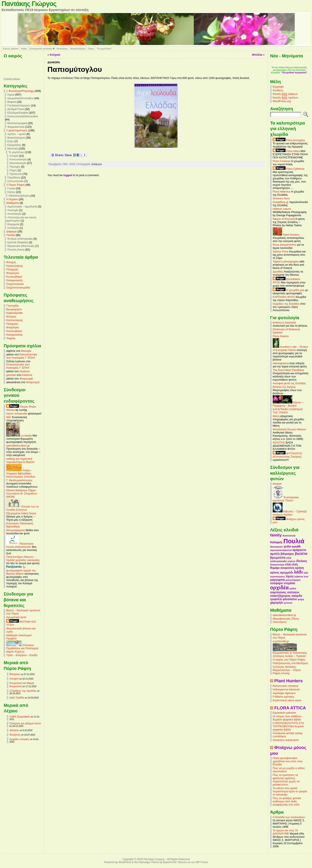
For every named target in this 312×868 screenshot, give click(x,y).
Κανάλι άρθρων (285, 94)
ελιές (295, 564)
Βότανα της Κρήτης (284, 387)
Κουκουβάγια (14, 277)
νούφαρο (277, 583)
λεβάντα (299, 577)
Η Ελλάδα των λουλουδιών (289, 817)
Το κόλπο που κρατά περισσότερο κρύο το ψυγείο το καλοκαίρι (290, 791)
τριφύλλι (276, 599)
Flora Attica (286, 151)
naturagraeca (281, 363)
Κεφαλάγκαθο (15, 313)
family (276, 535)
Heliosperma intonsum (286, 689)
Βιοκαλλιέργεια (78, 49)
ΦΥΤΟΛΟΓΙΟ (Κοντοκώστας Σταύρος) (287, 455)
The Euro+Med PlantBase (288, 370)
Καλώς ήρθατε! (11, 49)
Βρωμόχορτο (14, 309)
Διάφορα (11, 231)
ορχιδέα (279, 588)
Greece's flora (281, 198)
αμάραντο (299, 550)
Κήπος (11, 192)
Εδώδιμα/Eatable (18, 113)
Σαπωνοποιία (15, 181)
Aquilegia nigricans (284, 693)
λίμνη (290, 576)
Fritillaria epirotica (283, 697)
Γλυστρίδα (12, 306)
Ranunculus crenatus (286, 686)
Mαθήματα (12, 203)
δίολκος (302, 561)
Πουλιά (294, 541)
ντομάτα (289, 583)
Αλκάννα (24, 371)
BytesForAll (170, 862)
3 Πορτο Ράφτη (15, 185)
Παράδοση (14, 178)
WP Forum (202, 862)
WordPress (125, 862)
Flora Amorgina (289, 140)
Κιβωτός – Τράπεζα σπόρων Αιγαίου (290, 513)
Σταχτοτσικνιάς (15, 284)
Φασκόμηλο (277, 547)
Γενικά (11, 188)
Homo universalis (17, 414)
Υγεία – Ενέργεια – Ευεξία (22, 655)
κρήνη (300, 568)
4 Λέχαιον (12, 199)
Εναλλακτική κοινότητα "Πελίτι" (286, 499)
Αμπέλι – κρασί (16, 134)
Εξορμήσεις (14, 145)
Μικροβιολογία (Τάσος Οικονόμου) (286, 620)
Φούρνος (15, 735)
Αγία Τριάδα (17, 698)
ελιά (288, 564)
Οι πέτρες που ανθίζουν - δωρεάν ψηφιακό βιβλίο (288, 718)
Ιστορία (14, 156)
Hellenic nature (282, 209)
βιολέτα (301, 554)
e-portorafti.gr (281, 641)
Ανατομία (13, 210)
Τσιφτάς (11, 338)
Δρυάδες (278, 272)
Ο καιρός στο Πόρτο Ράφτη (289, 660)
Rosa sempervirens (284, 245)
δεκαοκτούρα (277, 565)
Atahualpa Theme (149, 862)
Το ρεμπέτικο (16, 152)
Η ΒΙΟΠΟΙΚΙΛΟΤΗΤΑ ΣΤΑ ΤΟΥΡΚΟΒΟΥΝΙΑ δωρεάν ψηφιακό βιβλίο (288, 726)
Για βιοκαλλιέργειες (19, 105)
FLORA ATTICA (290, 708)
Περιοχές (15, 167)
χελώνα (288, 603)
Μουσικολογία (18, 163)
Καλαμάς (276, 542)
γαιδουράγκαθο (278, 561)
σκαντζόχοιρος (280, 596)
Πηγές (91, 49)
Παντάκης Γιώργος (29, 4)
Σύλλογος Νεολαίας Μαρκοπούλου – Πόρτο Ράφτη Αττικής (287, 670)
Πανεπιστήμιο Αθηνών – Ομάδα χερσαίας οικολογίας (23, 558)
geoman (11, 375)
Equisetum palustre (284, 713)
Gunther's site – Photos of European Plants (290, 348)
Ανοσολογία (14, 214)
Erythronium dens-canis (287, 700)
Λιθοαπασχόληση (19, 196)
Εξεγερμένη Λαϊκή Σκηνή (21, 513)
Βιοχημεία (13, 224)
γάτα (289, 558)
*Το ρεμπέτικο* (104, 49)
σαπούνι (293, 592)
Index (24, 49)
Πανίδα (10, 235)
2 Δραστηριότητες (17, 130)
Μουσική (12, 149)
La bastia (19, 435)
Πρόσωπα (15, 174)
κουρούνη (287, 568)
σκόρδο (297, 596)
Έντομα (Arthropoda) (20, 239)
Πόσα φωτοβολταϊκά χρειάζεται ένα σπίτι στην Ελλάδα (288, 761)
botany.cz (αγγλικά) (284, 322)
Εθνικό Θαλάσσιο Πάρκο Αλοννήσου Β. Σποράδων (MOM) (22, 493)
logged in (69, 175)
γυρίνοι (291, 561)
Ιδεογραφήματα (15, 530)
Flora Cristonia (282, 161)
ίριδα (287, 546)
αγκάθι (296, 546)
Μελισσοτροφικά (17, 123)
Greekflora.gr (281, 202)
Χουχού (14, 679)
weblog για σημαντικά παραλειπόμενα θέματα (20, 460)
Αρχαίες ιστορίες (19, 739)
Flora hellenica (282, 192)
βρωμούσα (278, 558)
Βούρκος (15, 674)
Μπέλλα (257, 55)
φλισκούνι (290, 599)
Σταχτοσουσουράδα (18, 288)
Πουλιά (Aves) (16, 250)
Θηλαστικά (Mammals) (21, 246)
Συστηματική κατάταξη (41, 49)
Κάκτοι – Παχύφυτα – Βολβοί (288, 404)
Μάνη (276, 416)
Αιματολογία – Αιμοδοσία (22, 206)
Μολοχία (26, 351)
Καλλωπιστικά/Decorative (23, 116)
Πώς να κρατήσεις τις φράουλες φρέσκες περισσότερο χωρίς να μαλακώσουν (286, 780)
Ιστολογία (13, 228)
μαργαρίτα (278, 580)
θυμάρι (275, 568)
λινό (306, 577)
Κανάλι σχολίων (285, 98)
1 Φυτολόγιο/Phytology (20, 91)
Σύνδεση (278, 90)
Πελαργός (12, 269)
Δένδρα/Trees (16, 109)
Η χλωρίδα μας (289, 290)
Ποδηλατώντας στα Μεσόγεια (290, 663)
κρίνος (275, 572)
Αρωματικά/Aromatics (20, 98)
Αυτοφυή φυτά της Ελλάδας (289, 383)
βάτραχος (287, 554)
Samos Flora (281, 251)
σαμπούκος (278, 592)
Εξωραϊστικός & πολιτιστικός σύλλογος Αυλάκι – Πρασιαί (290, 653)
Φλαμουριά (26, 379)
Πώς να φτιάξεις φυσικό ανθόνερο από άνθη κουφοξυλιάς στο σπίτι (287, 801)
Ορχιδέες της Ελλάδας (286, 304)
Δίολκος (14, 730)
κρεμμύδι (287, 572)
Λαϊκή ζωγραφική (20, 717)
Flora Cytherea (289, 169)
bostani (277, 484)
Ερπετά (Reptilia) (18, 242)
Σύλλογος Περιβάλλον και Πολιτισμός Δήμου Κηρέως (22, 648)
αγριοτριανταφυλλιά (281, 550)
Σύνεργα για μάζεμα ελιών (25, 723)
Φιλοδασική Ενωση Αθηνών (289, 429)
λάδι (298, 572)
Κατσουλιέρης (15, 266)
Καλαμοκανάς (14, 280)
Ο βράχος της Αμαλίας (23, 691)
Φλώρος (11, 262)
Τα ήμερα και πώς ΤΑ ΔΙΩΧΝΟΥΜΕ (285, 832)
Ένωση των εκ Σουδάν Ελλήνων (22, 508)
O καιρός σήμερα (12, 79)
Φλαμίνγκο (13, 273)
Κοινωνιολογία (18, 159)
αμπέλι (275, 554)
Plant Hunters (286, 235)
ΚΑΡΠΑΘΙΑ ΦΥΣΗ (284, 297)
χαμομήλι (277, 603)
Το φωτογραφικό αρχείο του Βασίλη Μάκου (21, 570)
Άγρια (11, 95)
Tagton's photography (286, 262)
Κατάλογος (62, 49)
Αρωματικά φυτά (16, 617)
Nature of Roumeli (284, 219)
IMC (9, 417)
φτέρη (301, 599)
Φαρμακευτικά (16, 127)
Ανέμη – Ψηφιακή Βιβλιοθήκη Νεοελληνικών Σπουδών (21, 473)
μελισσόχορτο (293, 580)
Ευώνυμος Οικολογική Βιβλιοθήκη (20, 525)
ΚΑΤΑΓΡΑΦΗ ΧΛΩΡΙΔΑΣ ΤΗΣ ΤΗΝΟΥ (288, 411)
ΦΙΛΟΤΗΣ (279, 443)
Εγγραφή (278, 87)
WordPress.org (282, 101)
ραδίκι (293, 588)
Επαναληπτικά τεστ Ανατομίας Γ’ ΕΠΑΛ (22, 356)
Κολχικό (55, 55)
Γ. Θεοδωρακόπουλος (19, 480)
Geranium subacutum (286, 740)
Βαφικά (12, 102)
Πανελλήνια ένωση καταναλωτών (20, 545)
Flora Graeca (281, 336)
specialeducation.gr (18, 446)
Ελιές (10, 141)
